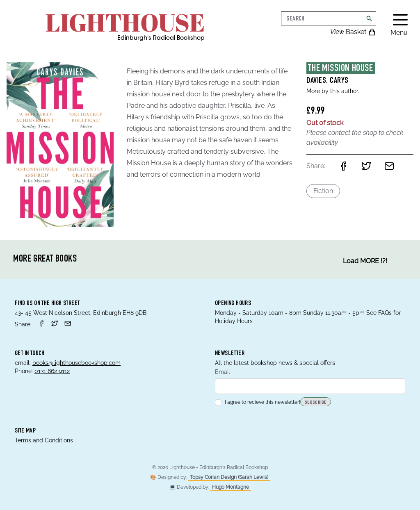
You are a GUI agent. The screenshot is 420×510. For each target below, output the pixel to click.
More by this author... (334, 91)
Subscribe (316, 403)
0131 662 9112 (52, 371)
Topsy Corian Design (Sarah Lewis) (229, 477)
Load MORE (365, 261)
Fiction (323, 191)
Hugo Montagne (231, 487)
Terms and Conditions (44, 440)
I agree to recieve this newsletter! (258, 402)
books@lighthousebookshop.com (76, 363)
